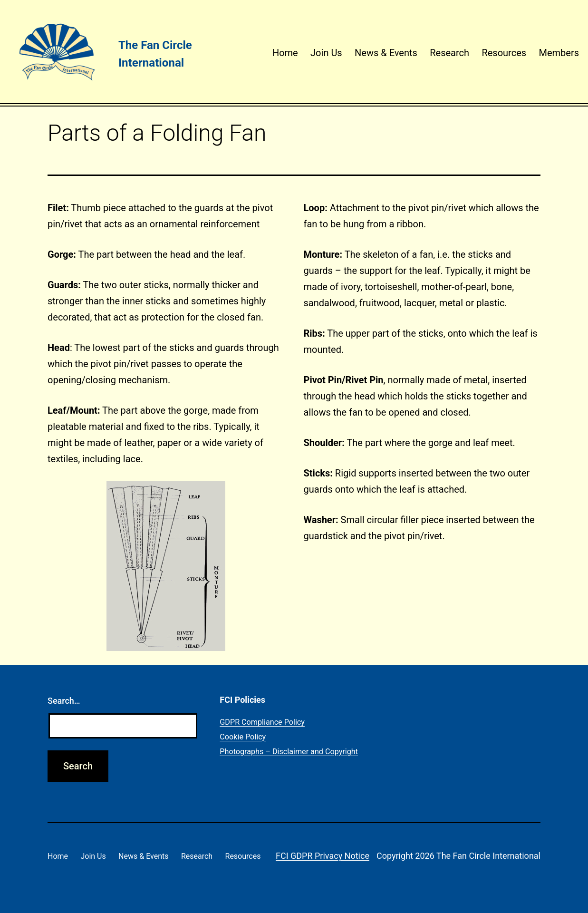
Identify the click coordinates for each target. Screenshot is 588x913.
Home (285, 53)
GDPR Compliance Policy (262, 722)
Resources (504, 53)
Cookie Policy (243, 737)
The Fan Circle (155, 45)
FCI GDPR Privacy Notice (323, 856)
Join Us (326, 53)
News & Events (386, 53)
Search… (64, 701)
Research (449, 53)
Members (559, 53)
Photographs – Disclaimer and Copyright (289, 752)
